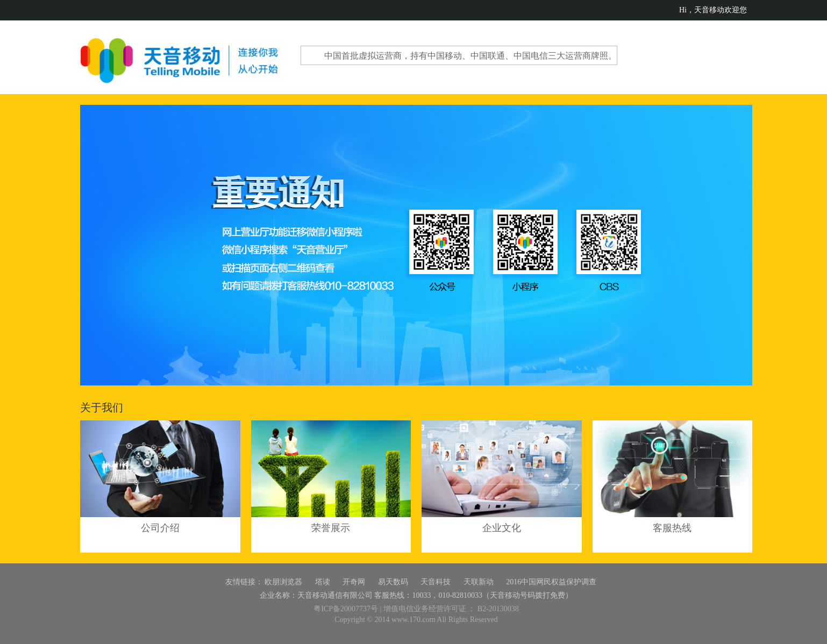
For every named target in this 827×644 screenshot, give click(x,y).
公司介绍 (160, 528)
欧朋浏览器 (283, 582)
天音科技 (436, 582)
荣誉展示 (331, 528)
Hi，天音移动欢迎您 (713, 10)
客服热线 (672, 528)
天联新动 (479, 582)
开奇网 (354, 582)
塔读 (323, 582)
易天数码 (393, 582)
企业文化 (502, 528)
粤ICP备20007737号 (346, 609)
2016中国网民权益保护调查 (551, 582)
